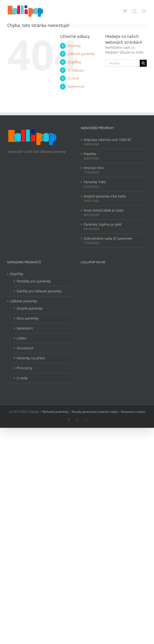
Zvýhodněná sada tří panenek (108, 238)
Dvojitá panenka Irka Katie (105, 196)
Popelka (90, 154)
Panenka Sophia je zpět (103, 224)
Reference (76, 87)
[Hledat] (143, 63)
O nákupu (76, 70)
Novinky (74, 46)
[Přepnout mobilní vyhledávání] (134, 11)
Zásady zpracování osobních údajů (95, 412)
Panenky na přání (31, 358)
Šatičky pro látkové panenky (39, 291)
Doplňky (74, 62)
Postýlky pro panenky (34, 281)
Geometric (25, 328)
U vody (22, 378)
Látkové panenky (81, 54)
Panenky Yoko (95, 182)
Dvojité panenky (30, 308)
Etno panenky (28, 318)
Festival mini (94, 168)
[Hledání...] (122, 63)
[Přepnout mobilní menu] (144, 11)
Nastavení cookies (133, 412)
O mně (73, 78)
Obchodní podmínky (55, 412)
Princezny (25, 368)
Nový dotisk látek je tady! (104, 210)
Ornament (25, 348)
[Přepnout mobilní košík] (125, 11)
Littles (22, 338)
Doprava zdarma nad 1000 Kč (107, 140)
